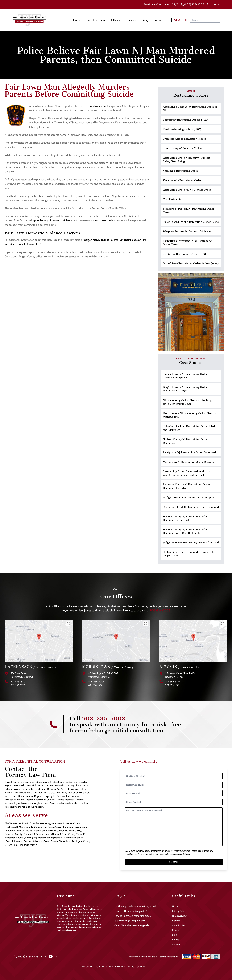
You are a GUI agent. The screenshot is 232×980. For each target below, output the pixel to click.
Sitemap (176, 921)
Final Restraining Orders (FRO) (182, 129)
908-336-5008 (160, 610)
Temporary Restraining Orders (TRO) (186, 120)
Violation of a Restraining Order (182, 180)
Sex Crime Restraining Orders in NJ (184, 254)
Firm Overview (96, 20)
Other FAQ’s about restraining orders (132, 925)
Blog (145, 20)
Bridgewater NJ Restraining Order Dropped (189, 497)
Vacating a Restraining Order (180, 171)
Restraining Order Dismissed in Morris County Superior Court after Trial (186, 473)
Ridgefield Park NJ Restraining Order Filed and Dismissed (189, 428)
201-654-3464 (173, 682)
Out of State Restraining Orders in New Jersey (191, 263)
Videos (176, 940)
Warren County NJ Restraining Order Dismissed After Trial (185, 518)
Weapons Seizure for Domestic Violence (187, 231)
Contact (158, 20)
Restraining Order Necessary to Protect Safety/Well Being (187, 159)
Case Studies (178, 925)
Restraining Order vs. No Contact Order (187, 190)
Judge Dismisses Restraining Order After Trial (191, 543)
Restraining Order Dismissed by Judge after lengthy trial (189, 554)
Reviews (131, 20)
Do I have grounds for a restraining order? (135, 906)
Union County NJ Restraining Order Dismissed (191, 507)
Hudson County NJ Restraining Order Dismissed (185, 441)
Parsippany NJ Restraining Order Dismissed (189, 452)
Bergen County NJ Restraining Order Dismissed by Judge (185, 389)
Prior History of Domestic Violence (184, 148)
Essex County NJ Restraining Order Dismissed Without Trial (191, 415)
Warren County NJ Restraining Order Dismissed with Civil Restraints (185, 531)
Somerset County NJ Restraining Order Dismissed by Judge (187, 486)
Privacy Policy (179, 911)
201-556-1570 (18, 682)
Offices (115, 20)
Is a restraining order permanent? (131, 921)
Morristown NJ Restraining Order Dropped (189, 462)
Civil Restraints (172, 199)
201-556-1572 (18, 685)
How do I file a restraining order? (130, 911)
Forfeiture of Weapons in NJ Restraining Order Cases (187, 243)
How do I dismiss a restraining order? (133, 916)
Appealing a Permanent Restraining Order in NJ (190, 108)
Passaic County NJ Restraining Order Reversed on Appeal (185, 376)
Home (77, 20)
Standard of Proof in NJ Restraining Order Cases (188, 211)
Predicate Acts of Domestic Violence (184, 139)
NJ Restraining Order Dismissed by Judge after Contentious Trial (188, 402)
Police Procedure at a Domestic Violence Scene (191, 222)
